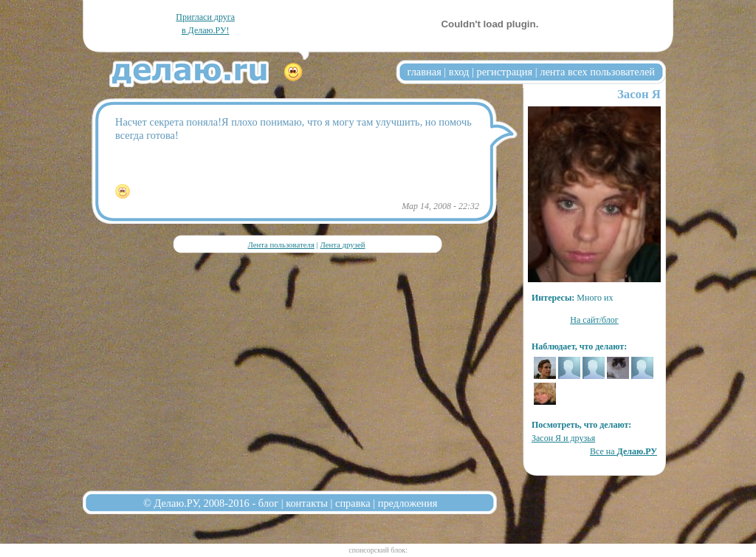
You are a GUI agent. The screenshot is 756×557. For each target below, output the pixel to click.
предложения (408, 503)
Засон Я (639, 94)
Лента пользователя (281, 245)
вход (459, 72)
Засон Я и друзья (563, 438)
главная (425, 72)
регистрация (504, 72)
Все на (623, 451)
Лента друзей (342, 245)
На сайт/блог (594, 320)
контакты (307, 503)
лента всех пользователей (597, 72)
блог (268, 503)
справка (353, 503)
